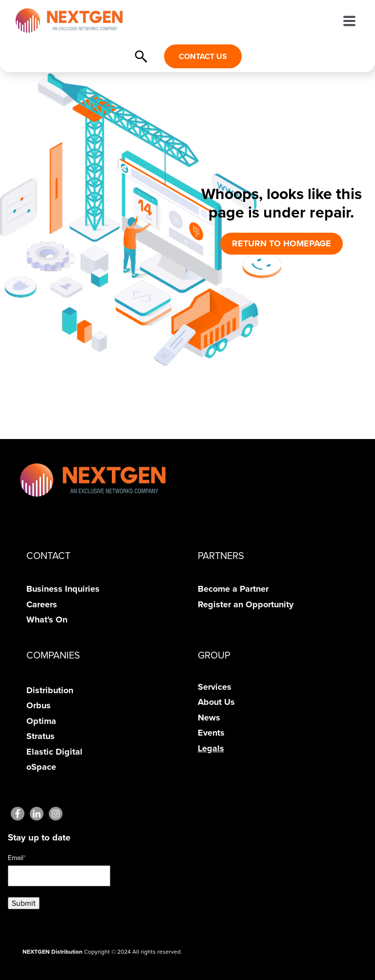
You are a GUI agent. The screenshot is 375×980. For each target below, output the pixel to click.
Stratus (41, 736)
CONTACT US (203, 56)
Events (211, 733)
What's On (47, 620)
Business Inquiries (63, 589)
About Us (216, 702)
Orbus (39, 705)
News (209, 718)
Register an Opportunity (246, 604)
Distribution (50, 690)
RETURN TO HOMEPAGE (281, 243)
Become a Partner (233, 589)
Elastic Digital (54, 752)
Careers (42, 604)
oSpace (41, 767)
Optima (41, 721)
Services (215, 687)
